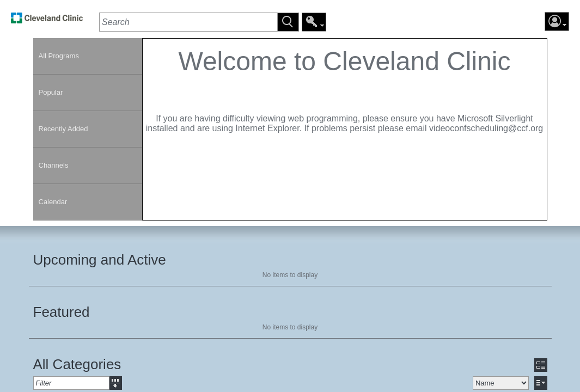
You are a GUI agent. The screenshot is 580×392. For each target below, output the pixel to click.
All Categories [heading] (77, 364)
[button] (288, 22)
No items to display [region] (290, 275)
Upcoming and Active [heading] (100, 260)
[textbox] (188, 22)
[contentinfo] (345, 96)
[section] (345, 129)
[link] (47, 21)
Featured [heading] (62, 312)
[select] (501, 383)
